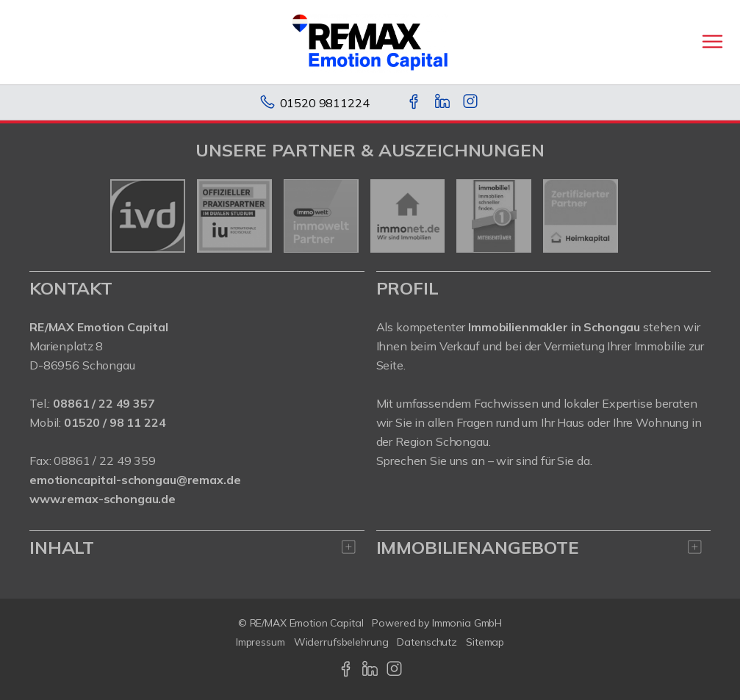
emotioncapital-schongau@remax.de (135, 480)
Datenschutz (427, 642)
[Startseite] (370, 42)
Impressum (261, 642)
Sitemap (485, 642)
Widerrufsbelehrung (341, 642)
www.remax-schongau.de (103, 499)
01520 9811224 (325, 103)
